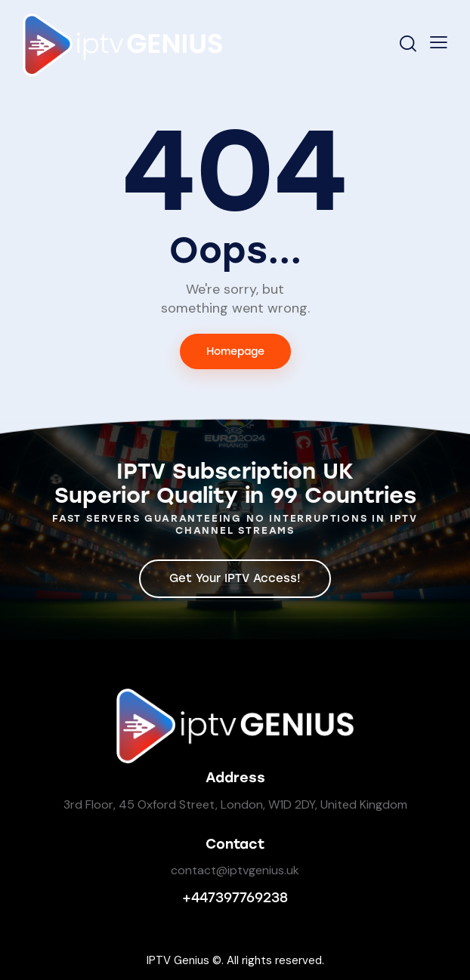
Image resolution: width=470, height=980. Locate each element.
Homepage (235, 351)
